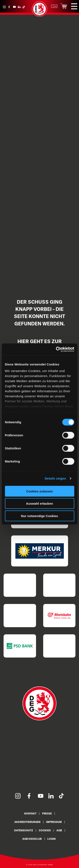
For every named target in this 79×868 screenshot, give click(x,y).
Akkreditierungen (27, 822)
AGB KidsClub (32, 839)
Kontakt (30, 813)
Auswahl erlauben (39, 503)
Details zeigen (55, 478)
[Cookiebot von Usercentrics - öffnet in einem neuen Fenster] (56, 349)
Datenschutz (24, 830)
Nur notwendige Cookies (40, 516)
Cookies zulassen (40, 491)
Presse (47, 813)
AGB (59, 830)
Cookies (45, 830)
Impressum (54, 822)
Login (52, 839)
